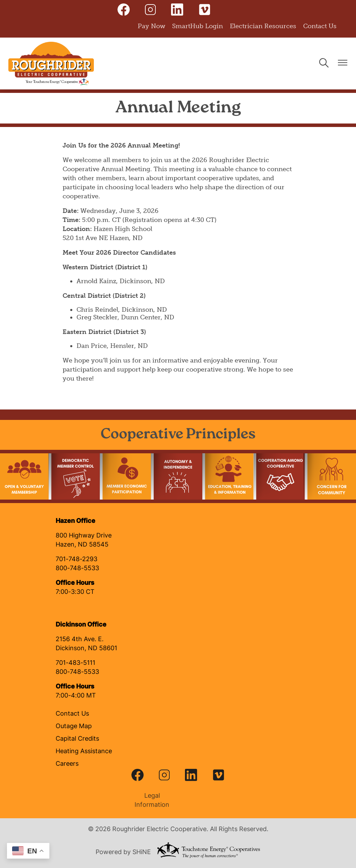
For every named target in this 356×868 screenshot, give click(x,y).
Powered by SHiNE (123, 853)
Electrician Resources (263, 26)
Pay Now (151, 26)
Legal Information (150, 801)
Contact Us (320, 26)
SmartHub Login (197, 26)
